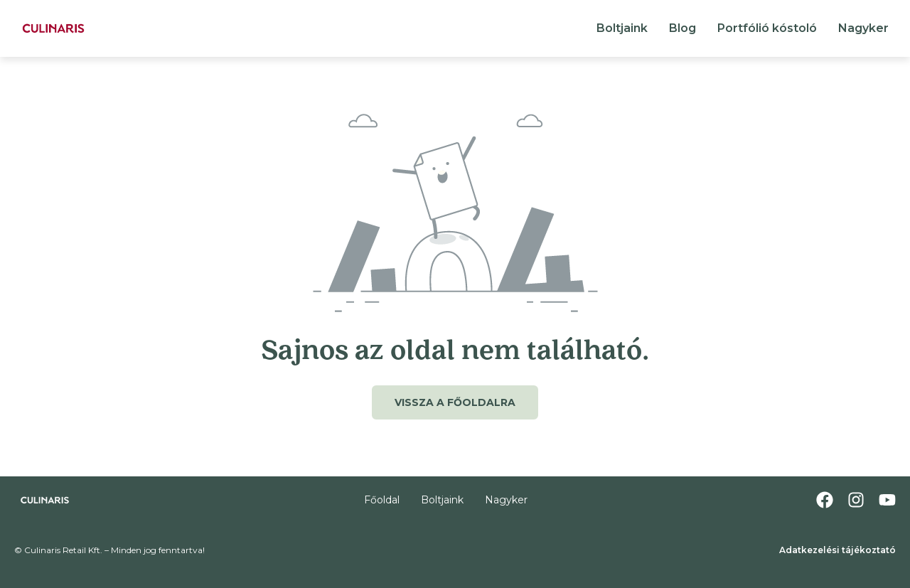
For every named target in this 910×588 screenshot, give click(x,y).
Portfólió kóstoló (767, 28)
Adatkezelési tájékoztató (837, 550)
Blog (682, 28)
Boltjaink (622, 28)
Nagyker (863, 28)
